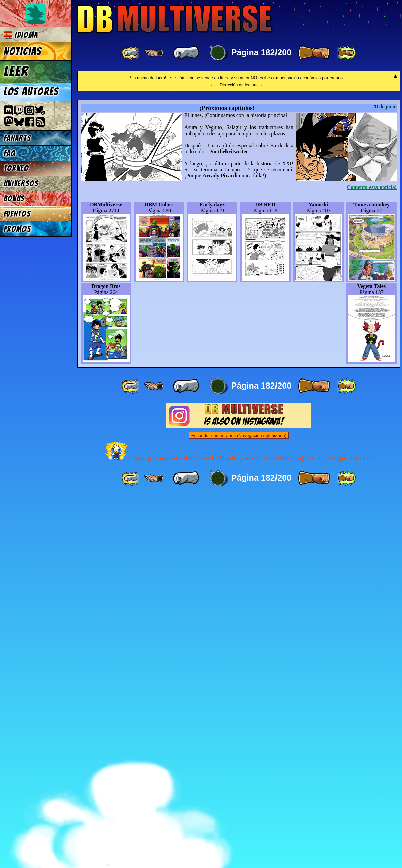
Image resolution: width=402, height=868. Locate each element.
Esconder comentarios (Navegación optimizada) (239, 806)
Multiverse (175, 19)
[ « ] (186, 53)
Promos (17, 229)
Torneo (16, 168)
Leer (16, 71)
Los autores (31, 92)
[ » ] (314, 53)
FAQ (10, 153)
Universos (21, 183)
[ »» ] (346, 53)
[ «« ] (131, 53)
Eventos (17, 214)
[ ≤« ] (154, 53)
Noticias (23, 51)
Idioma (21, 35)
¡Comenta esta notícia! (371, 558)
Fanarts (17, 138)
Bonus (14, 198)
